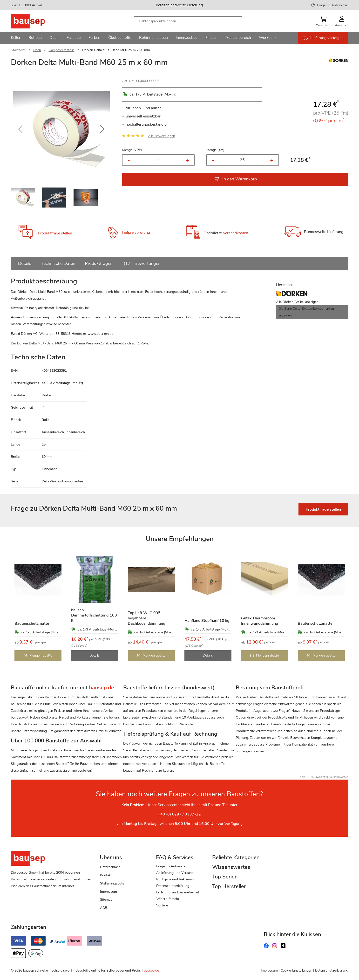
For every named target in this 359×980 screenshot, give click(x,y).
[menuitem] (16, 38)
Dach (37, 50)
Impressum (108, 892)
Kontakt (106, 875)
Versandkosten (235, 233)
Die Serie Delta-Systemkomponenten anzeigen (306, 312)
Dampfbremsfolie (62, 50)
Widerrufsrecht (168, 899)
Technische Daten (58, 263)
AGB (104, 908)
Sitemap (106, 900)
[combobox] (188, 21)
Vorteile (162, 905)
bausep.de (151, 970)
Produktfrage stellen (55, 233)
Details (25, 263)
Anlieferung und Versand (175, 873)
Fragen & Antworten (333, 5)
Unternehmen (110, 867)
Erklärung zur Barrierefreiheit (178, 892)
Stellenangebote (112, 883)
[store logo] (36, 21)
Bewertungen (141, 263)
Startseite (18, 50)
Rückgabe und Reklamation (177, 879)
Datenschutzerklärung (173, 886)
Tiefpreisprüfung (136, 233)
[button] (20, 129)
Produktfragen (99, 263)
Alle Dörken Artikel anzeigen (297, 302)
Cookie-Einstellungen (296, 970)
